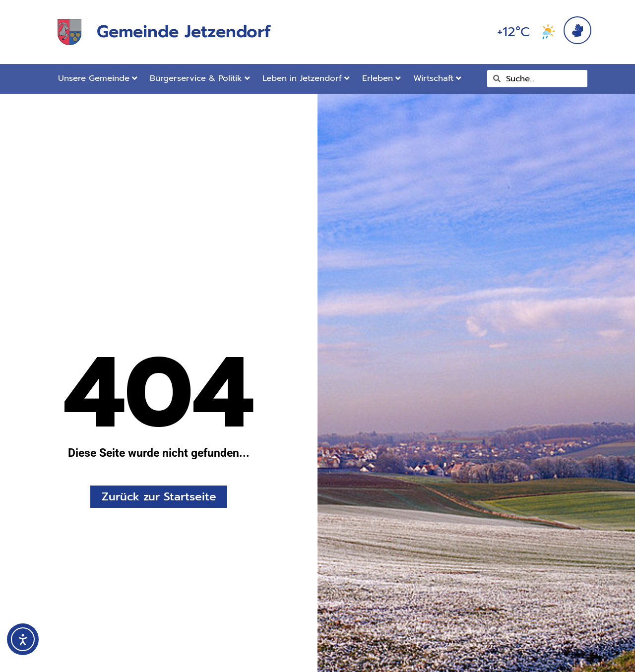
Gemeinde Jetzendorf (184, 31)
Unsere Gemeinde (98, 78)
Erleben (381, 78)
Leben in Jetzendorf (306, 78)
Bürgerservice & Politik (200, 78)
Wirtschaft (437, 78)
